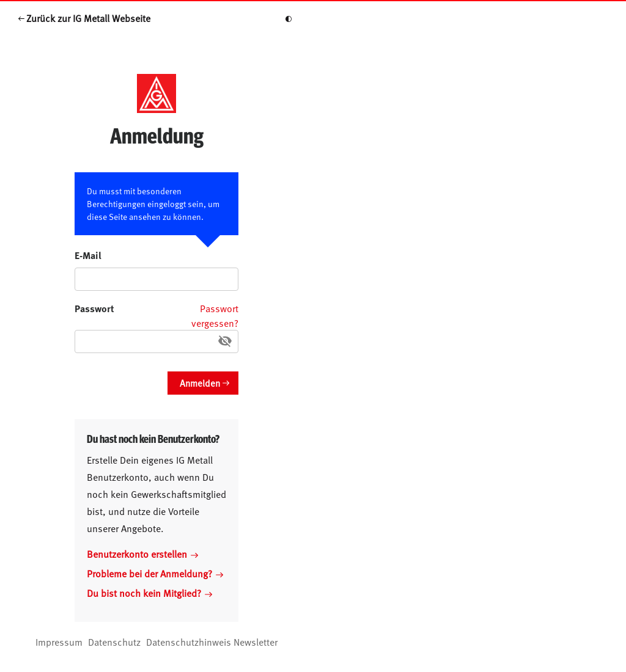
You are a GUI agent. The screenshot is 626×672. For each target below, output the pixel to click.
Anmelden (200, 383)
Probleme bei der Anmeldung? (155, 573)
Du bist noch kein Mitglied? (149, 593)
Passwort (94, 308)
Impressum (59, 641)
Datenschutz (114, 641)
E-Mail (88, 255)
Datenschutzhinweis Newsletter (212, 641)
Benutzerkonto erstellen (142, 553)
